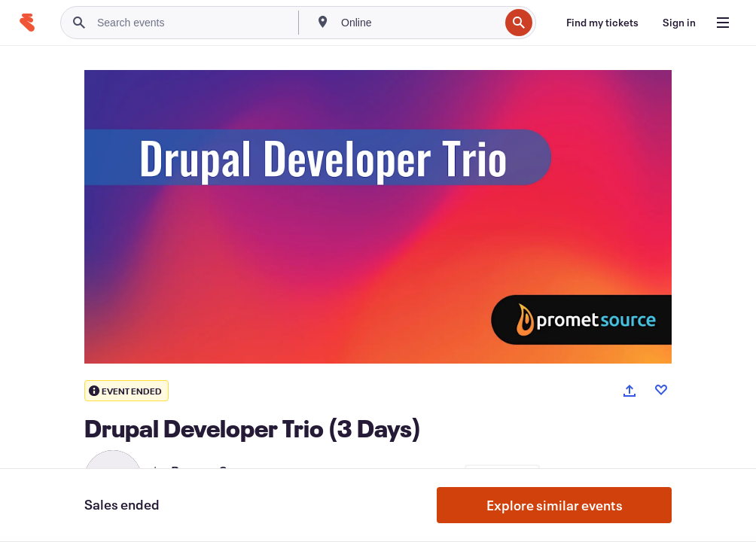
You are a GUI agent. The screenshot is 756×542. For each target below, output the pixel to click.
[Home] (27, 23)
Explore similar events (555, 505)
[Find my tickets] (602, 23)
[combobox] (419, 23)
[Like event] (661, 390)
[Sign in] (679, 23)
